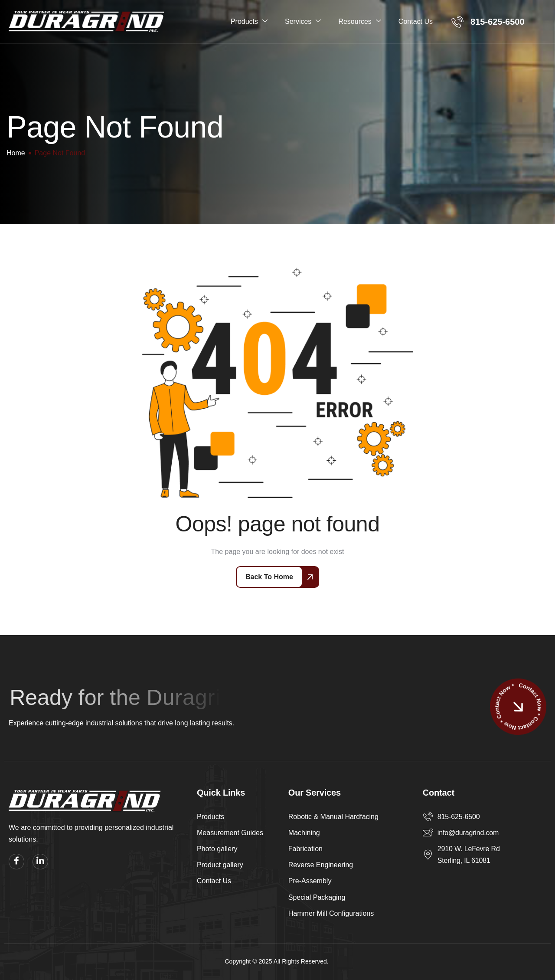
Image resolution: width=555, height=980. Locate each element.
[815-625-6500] (428, 816)
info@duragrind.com (468, 833)
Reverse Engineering (321, 865)
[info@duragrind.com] (428, 833)
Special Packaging (317, 897)
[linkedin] (40, 862)
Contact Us (416, 21)
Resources (359, 21)
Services (303, 21)
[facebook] (16, 862)
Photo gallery (217, 849)
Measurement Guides (230, 833)
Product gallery (220, 865)
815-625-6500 (459, 817)
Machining (304, 833)
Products (249, 21)
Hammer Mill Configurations (331, 913)
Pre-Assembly (310, 881)
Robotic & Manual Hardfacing (333, 817)
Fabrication (305, 849)
